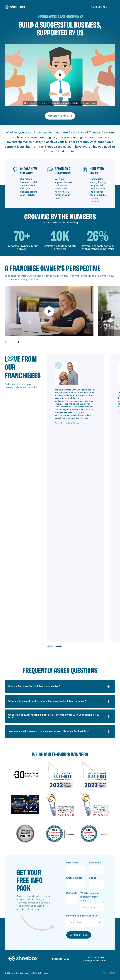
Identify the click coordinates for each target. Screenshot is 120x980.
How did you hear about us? (82, 916)
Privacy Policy (108, 973)
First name (72, 863)
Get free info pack (79, 935)
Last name (95, 863)
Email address (74, 878)
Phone (93, 878)
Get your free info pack (60, 116)
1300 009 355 (99, 7)
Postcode (72, 893)
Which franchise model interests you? (90, 897)
